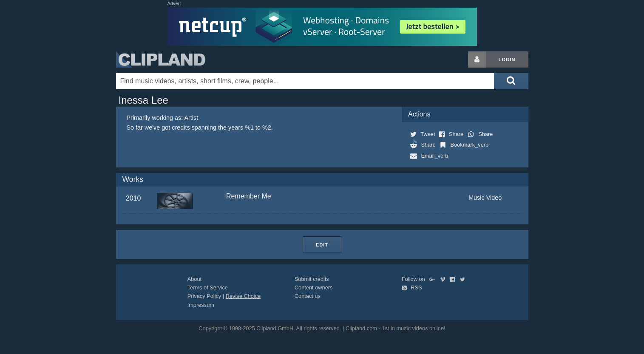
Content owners (314, 287)
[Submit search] (511, 81)
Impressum (201, 305)
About (194, 279)
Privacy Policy (204, 296)
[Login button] (477, 59)
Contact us (308, 296)
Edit (322, 245)
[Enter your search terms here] (305, 81)
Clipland (161, 59)
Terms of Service (208, 287)
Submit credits (312, 279)
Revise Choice (243, 296)
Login (507, 59)
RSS (412, 287)
